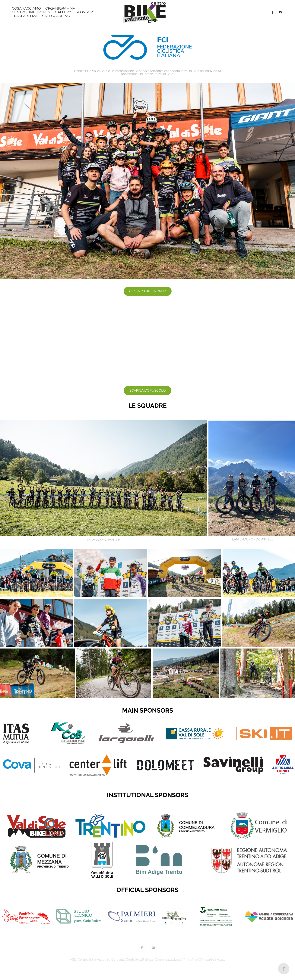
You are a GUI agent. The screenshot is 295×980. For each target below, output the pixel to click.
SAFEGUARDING (56, 16)
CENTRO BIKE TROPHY (148, 291)
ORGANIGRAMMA (60, 8)
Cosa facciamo (26, 8)
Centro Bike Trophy (31, 12)
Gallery (63, 12)
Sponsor (84, 12)
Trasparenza (25, 16)
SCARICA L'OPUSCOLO (148, 390)
